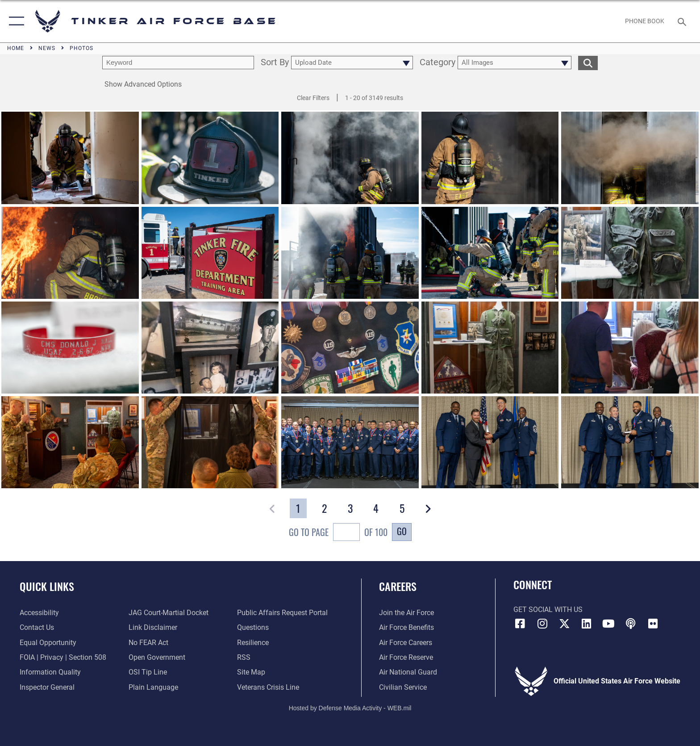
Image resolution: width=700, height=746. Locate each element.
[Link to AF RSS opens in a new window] (244, 657)
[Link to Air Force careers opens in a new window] (406, 643)
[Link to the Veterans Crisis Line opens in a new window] (268, 687)
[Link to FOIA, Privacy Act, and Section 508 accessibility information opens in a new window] (63, 657)
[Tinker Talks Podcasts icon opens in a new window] (631, 624)
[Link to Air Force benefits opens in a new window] (406, 627)
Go (402, 531)
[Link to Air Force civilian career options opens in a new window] (403, 687)
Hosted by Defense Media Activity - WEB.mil (350, 708)
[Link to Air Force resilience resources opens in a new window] (253, 643)
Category (437, 63)
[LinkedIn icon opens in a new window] (587, 624)
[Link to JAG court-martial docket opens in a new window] (169, 613)
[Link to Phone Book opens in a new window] (645, 21)
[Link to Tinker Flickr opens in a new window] (653, 624)
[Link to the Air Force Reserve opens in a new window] (406, 657)
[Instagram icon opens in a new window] (542, 624)
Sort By (275, 63)
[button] (15, 21)
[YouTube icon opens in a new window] (608, 624)
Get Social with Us (548, 610)
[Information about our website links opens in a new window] (153, 627)
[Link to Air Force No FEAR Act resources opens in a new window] (148, 643)
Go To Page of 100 (338, 533)
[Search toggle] (683, 21)
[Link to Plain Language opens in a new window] (153, 687)
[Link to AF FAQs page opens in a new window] (253, 627)
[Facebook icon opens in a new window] (520, 624)
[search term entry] (178, 63)
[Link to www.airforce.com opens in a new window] (406, 613)
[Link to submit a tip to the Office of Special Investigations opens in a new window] (148, 672)
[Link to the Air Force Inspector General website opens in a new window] (47, 687)
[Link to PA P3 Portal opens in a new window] (282, 613)
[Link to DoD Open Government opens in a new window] (157, 657)
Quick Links (47, 586)
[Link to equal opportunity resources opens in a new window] (48, 643)
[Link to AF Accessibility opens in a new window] (39, 613)
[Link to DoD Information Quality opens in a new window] (50, 672)
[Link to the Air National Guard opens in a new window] (408, 672)
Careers (398, 586)
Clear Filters (313, 98)
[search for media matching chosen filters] (588, 63)
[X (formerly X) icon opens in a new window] (564, 624)
